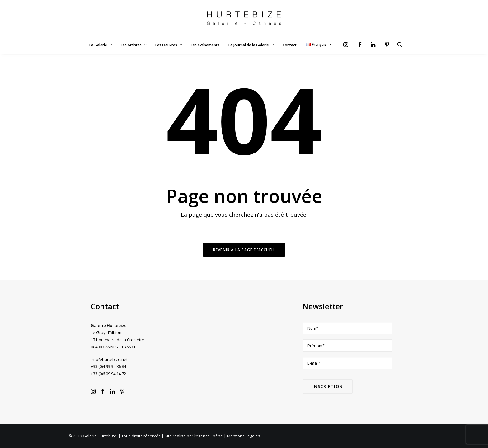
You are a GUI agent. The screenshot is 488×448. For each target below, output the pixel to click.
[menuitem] (101, 45)
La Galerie (101, 45)
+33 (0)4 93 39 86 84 (108, 366)
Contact (290, 45)
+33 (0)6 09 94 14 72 (108, 374)
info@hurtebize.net (109, 359)
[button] (347, 45)
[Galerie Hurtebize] (244, 18)
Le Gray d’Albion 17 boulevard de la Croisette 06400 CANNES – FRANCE (117, 340)
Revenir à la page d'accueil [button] (244, 250)
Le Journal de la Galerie (251, 45)
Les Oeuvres (169, 45)
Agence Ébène (209, 436)
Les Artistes (134, 45)
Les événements (205, 45)
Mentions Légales (244, 436)
